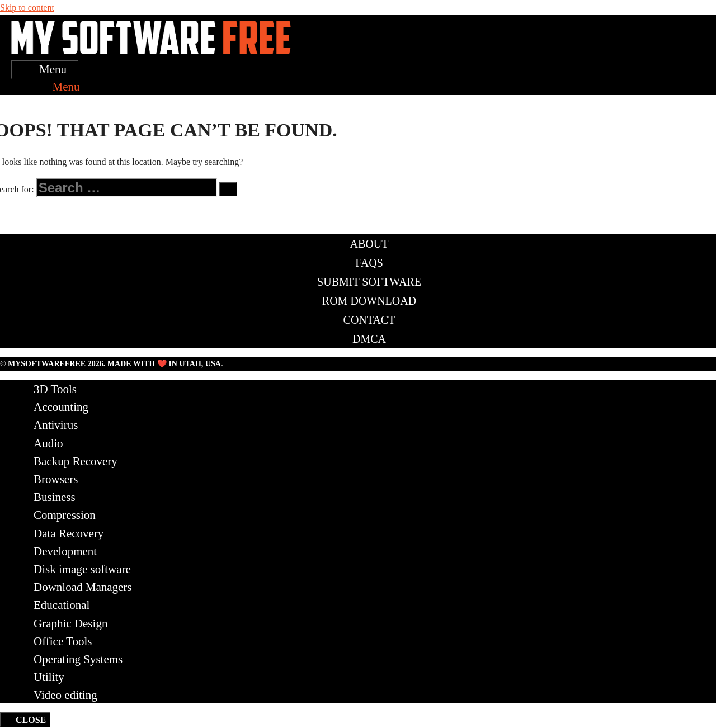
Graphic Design (70, 623)
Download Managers (83, 587)
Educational (62, 605)
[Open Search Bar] (23, 87)
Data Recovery (69, 533)
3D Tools (55, 389)
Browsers (56, 479)
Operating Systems (78, 659)
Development (65, 551)
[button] (57, 87)
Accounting (61, 407)
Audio (48, 443)
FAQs (369, 263)
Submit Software (369, 282)
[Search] (228, 189)
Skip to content (27, 8)
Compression (65, 515)
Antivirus (56, 425)
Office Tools (63, 641)
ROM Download (369, 301)
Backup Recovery (76, 461)
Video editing (65, 695)
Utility (49, 677)
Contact (369, 320)
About (369, 244)
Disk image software (82, 569)
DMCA (369, 339)
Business (55, 497)
